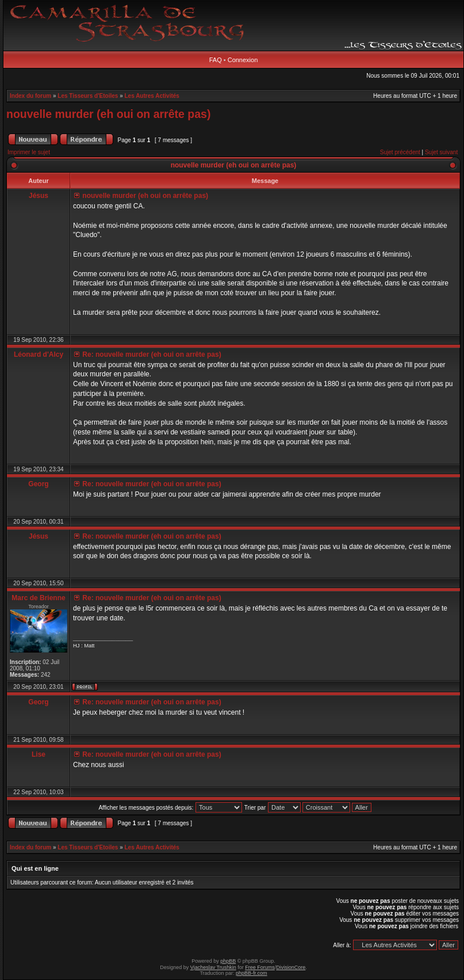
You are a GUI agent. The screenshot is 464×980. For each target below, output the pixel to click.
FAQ (216, 60)
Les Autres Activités (152, 96)
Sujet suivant (441, 152)
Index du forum (30, 96)
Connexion (243, 60)
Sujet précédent (400, 152)
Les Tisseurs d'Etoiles (88, 96)
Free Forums (260, 967)
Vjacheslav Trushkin (213, 967)
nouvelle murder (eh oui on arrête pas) (108, 114)
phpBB (228, 961)
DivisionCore (291, 967)
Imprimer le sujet (29, 152)
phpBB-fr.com (252, 973)
